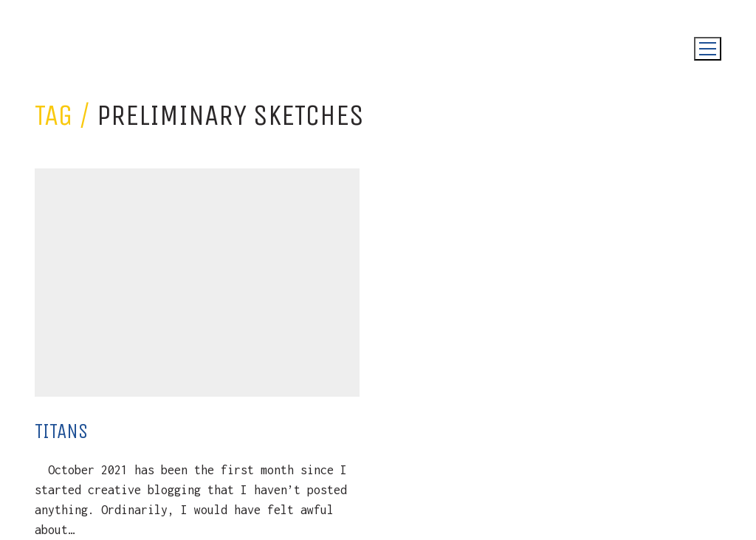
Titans (61, 431)
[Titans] (197, 283)
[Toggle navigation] (708, 49)
